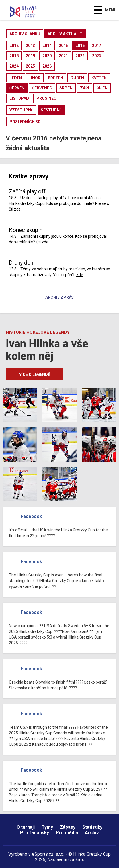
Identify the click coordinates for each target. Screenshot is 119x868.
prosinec (46, 98)
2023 (97, 56)
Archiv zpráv (59, 298)
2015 (63, 46)
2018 (14, 56)
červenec (42, 88)
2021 (63, 56)
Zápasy (68, 827)
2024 (14, 66)
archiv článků (25, 34)
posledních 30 (25, 122)
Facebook (31, 516)
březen (56, 78)
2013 (30, 46)
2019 (30, 56)
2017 (97, 46)
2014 (47, 46)
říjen (102, 88)
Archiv (92, 833)
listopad (19, 98)
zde (17, 209)
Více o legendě (35, 374)
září (85, 88)
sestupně (51, 110)
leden (16, 78)
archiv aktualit (65, 34)
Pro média (67, 833)
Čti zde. (43, 242)
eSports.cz (43, 854)
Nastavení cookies (66, 860)
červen (17, 88)
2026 (47, 66)
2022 (80, 56)
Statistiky (92, 827)
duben (77, 78)
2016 (80, 46)
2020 (47, 56)
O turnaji (26, 827)
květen (99, 78)
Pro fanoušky (35, 833)
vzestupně (21, 110)
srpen (66, 88)
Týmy (47, 827)
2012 (14, 46)
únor (35, 78)
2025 (30, 66)
